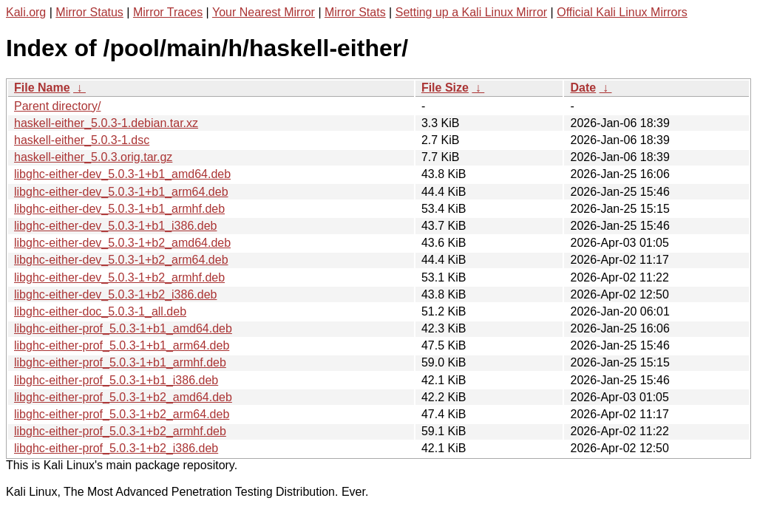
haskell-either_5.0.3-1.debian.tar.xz (106, 123)
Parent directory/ (57, 106)
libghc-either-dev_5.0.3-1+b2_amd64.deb (122, 243)
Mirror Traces (168, 12)
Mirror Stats (355, 12)
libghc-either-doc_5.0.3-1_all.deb (100, 311)
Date (583, 88)
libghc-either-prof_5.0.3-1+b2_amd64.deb (123, 397)
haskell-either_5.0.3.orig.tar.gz (93, 157)
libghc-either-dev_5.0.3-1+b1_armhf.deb (119, 209)
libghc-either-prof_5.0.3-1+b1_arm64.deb (122, 345)
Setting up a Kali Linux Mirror (471, 12)
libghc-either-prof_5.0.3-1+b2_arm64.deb (122, 414)
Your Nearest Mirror (264, 12)
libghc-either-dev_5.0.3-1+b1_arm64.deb (121, 192)
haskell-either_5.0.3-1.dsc (82, 140)
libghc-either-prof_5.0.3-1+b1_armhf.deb (120, 362)
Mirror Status (89, 12)
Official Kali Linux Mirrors (622, 12)
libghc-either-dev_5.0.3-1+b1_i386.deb (115, 226)
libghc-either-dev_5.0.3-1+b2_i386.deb (115, 294)
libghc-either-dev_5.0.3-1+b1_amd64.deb (122, 174)
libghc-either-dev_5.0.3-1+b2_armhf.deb (119, 277)
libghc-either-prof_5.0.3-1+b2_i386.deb (116, 448)
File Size (445, 88)
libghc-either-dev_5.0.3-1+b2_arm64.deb (121, 260)
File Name (42, 88)
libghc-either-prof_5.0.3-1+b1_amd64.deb (123, 328)
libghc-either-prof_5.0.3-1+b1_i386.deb (116, 380)
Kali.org (26, 12)
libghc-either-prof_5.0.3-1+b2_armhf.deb (120, 431)
